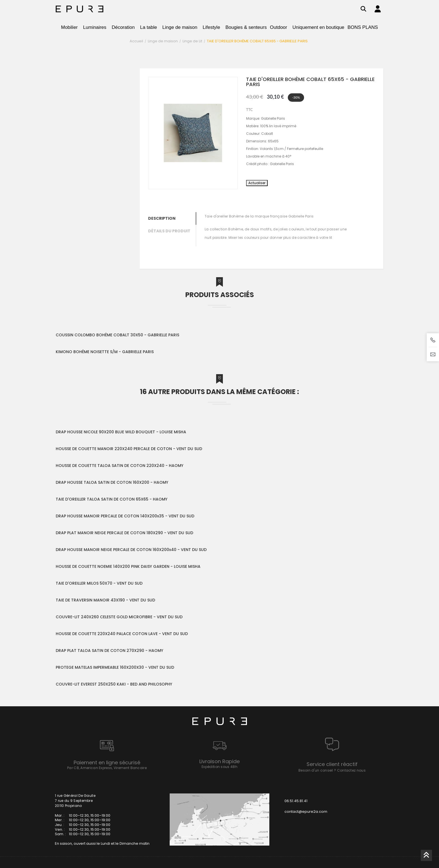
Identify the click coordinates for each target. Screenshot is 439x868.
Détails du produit (169, 231)
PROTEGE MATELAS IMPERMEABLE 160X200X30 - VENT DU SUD (115, 667)
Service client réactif (332, 764)
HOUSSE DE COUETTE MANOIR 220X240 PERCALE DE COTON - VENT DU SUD (129, 449)
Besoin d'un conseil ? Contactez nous (332, 770)
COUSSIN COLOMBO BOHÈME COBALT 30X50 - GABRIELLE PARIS (117, 335)
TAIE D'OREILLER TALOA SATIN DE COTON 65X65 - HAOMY (112, 499)
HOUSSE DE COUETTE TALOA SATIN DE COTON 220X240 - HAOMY (120, 466)
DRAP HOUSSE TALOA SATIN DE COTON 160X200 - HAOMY (112, 482)
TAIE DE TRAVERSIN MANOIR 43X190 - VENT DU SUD (105, 600)
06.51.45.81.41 (296, 801)
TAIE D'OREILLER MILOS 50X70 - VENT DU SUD (99, 583)
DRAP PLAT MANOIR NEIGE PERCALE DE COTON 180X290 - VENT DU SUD (124, 533)
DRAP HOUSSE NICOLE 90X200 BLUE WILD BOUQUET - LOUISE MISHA (121, 432)
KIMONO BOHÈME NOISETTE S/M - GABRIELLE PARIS (105, 352)
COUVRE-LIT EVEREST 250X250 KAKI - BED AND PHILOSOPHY (114, 684)
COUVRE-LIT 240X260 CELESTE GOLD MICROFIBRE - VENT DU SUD (119, 617)
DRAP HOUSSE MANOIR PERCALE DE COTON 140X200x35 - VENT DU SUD (125, 516)
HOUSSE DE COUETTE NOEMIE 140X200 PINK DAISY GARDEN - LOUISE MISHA (128, 566)
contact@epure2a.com (306, 812)
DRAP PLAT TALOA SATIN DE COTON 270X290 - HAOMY (109, 651)
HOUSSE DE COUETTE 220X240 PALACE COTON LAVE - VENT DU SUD (122, 634)
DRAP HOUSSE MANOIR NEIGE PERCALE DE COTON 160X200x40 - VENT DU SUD (131, 550)
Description (162, 218)
